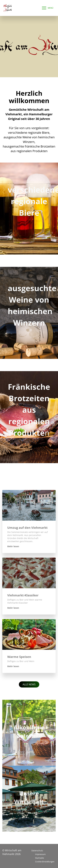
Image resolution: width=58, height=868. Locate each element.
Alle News (29, 684)
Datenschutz (37, 851)
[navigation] (47, 8)
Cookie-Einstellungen (45, 862)
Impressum (40, 854)
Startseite (40, 858)
